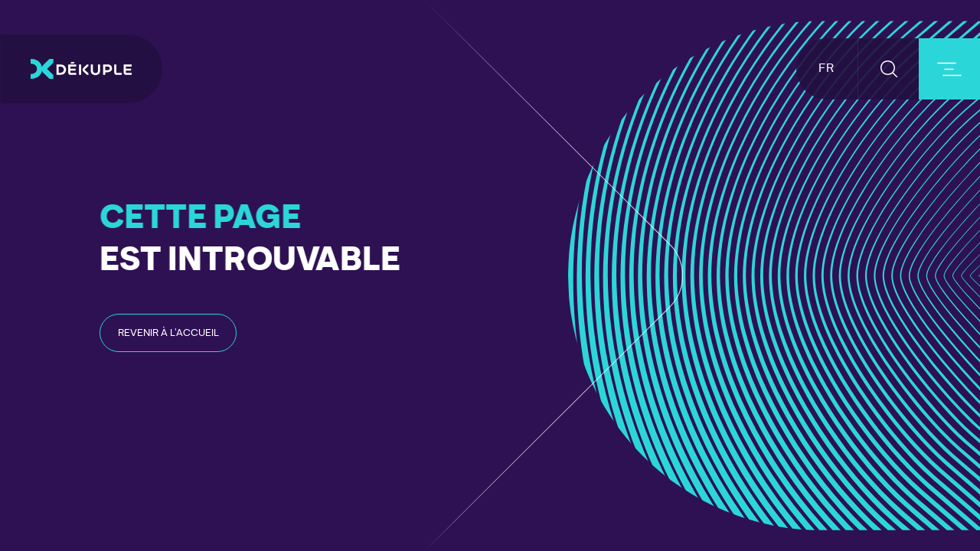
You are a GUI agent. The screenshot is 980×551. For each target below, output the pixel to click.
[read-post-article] (168, 333)
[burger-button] (949, 69)
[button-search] (889, 69)
